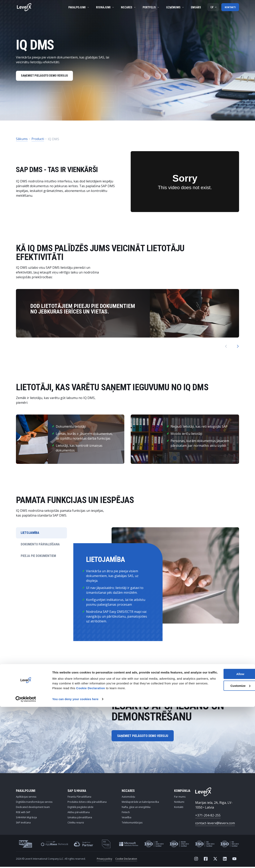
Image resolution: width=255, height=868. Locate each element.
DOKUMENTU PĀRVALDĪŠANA (40, 545)
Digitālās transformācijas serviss (34, 803)
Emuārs (195, 7)
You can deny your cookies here (75, 860)
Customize (222, 842)
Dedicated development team (33, 808)
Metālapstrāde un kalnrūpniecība (140, 803)
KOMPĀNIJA (182, 792)
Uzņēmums (174, 7)
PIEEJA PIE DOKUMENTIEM (38, 557)
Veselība (127, 819)
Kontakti (230, 7)
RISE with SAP (23, 813)
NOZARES (128, 792)
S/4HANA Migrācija (26, 819)
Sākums (22, 140)
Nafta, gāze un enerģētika (136, 808)
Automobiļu (128, 798)
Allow (222, 830)
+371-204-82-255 (208, 816)
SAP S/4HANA (77, 792)
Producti (38, 140)
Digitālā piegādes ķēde (80, 808)
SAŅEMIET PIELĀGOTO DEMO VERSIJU (47, 76)
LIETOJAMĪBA (30, 534)
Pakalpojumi (78, 7)
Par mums (180, 798)
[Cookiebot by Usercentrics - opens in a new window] (26, 860)
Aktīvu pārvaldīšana (79, 813)
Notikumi (179, 803)
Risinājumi (104, 7)
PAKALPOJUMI (26, 792)
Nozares (127, 7)
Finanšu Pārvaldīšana (79, 798)
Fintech (126, 813)
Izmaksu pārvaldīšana (80, 819)
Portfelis (150, 7)
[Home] (24, 7)
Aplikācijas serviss (26, 798)
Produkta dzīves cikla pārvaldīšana (87, 803)
